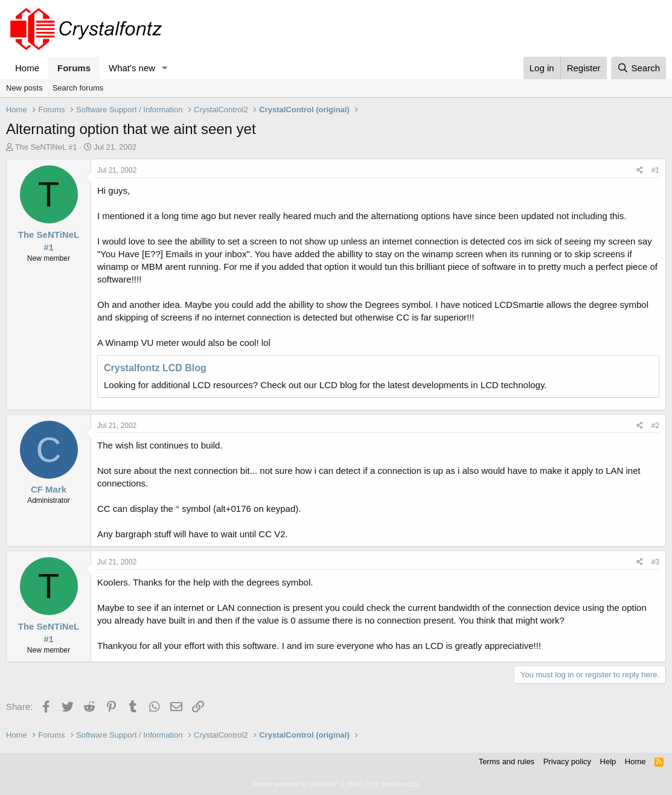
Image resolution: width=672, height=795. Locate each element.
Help (608, 761)
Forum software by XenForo (336, 784)
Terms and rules (507, 761)
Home (27, 68)
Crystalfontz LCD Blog (155, 368)
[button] (165, 68)
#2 (655, 426)
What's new (132, 68)
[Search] (638, 68)
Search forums (78, 88)
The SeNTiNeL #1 (46, 147)
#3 (655, 562)
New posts (24, 88)
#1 (655, 170)
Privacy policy (567, 761)
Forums (74, 68)
